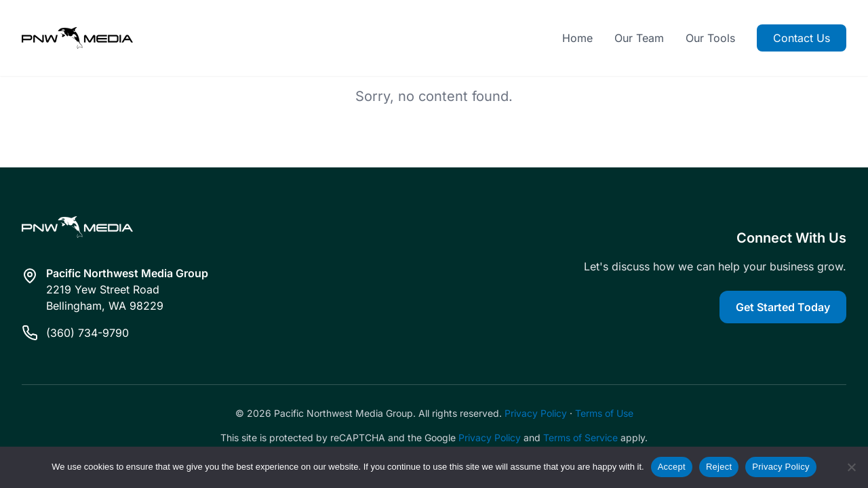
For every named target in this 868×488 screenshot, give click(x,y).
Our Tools (710, 38)
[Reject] (851, 467)
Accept (672, 467)
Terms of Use (604, 413)
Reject (719, 467)
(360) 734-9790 (87, 333)
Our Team (639, 38)
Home (577, 38)
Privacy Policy (536, 413)
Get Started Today (783, 307)
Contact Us (802, 38)
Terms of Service (580, 438)
